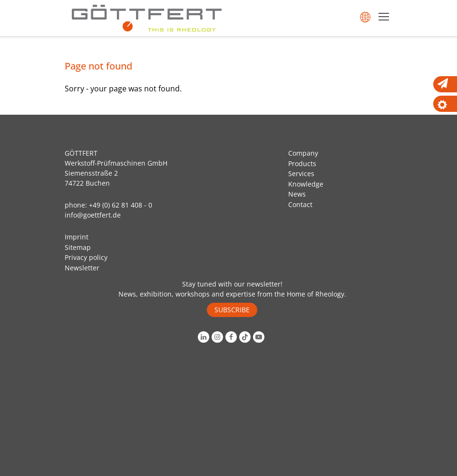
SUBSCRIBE (232, 310)
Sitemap (78, 247)
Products (302, 164)
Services (301, 174)
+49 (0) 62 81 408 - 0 (121, 205)
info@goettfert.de (93, 215)
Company (303, 153)
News (297, 194)
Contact (300, 204)
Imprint (77, 237)
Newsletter (82, 268)
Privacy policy (86, 257)
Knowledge (306, 184)
